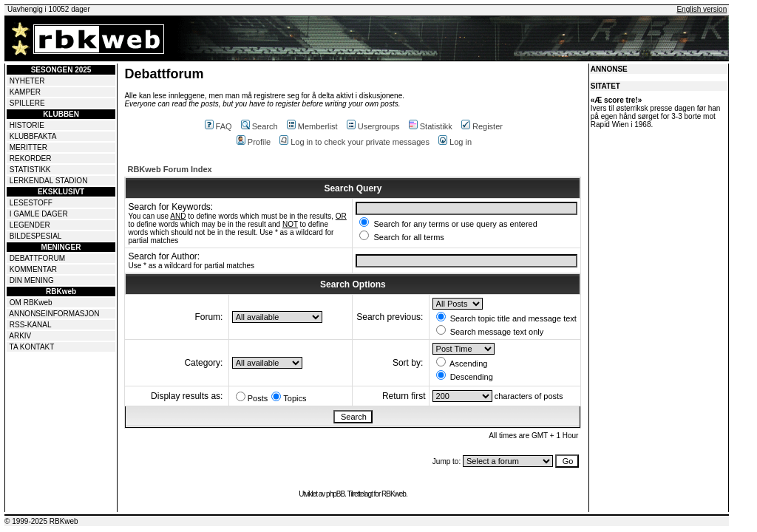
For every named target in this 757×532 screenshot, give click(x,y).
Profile (254, 142)
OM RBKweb (31, 303)
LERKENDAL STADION (49, 181)
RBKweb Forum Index (169, 169)
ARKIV (20, 336)
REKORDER (31, 158)
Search (259, 126)
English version (702, 9)
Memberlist (312, 126)
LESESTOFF (31, 203)
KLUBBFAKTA (33, 136)
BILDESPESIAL (36, 236)
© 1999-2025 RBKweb (41, 521)
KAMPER (25, 92)
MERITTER (28, 147)
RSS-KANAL (31, 325)
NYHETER (27, 81)
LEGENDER (30, 225)
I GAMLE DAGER (39, 214)
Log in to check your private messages (354, 142)
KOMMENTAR (33, 269)
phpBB (335, 494)
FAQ (218, 126)
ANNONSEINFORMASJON (54, 314)
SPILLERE (27, 103)
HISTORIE (27, 125)
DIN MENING (32, 280)
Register (482, 126)
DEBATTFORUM (37, 258)
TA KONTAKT (32, 347)
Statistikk (431, 126)
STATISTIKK (30, 170)
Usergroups (373, 126)
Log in (455, 142)
